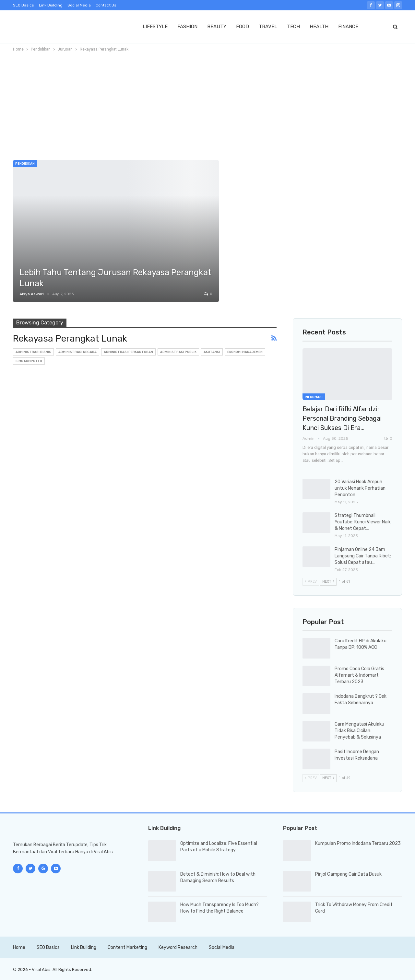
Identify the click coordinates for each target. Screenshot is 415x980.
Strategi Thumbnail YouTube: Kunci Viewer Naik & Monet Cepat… (363, 522)
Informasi (314, 397)
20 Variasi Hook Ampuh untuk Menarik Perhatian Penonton (360, 488)
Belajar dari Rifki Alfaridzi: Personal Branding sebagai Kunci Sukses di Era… (342, 418)
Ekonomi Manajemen (245, 352)
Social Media (79, 5)
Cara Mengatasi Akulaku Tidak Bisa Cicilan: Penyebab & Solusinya (359, 731)
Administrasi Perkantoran (128, 352)
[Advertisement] (207, 103)
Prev (311, 582)
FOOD (243, 27)
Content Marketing (127, 947)
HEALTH (319, 27)
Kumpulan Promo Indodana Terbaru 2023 (358, 843)
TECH (293, 27)
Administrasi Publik (178, 352)
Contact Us (106, 5)
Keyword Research (178, 947)
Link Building (51, 5)
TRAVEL (268, 27)
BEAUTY (217, 27)
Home (19, 947)
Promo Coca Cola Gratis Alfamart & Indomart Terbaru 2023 (359, 675)
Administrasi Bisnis (33, 352)
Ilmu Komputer (29, 361)
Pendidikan (25, 164)
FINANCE (348, 27)
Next (328, 582)
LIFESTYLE (155, 27)
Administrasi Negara (77, 352)
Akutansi (212, 352)
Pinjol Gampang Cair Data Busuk (348, 874)
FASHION (187, 27)
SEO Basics (24, 5)
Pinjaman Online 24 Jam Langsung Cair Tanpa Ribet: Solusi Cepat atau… (363, 556)
